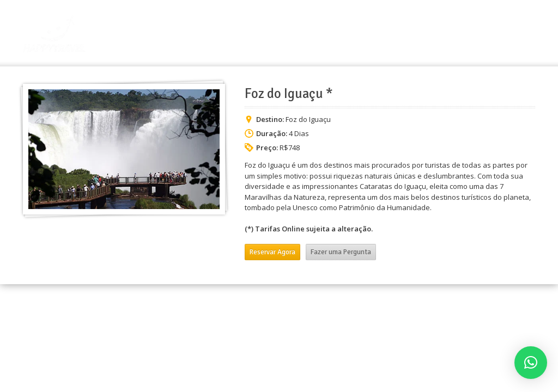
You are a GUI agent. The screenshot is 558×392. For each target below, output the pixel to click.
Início (348, 36)
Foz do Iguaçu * (289, 94)
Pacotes (436, 36)
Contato (516, 36)
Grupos (476, 36)
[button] (531, 363)
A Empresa (390, 36)
